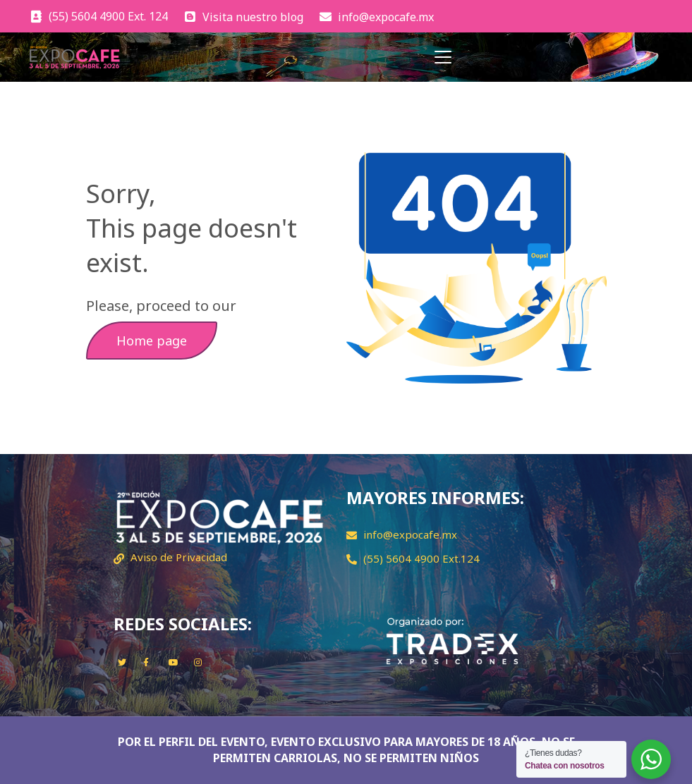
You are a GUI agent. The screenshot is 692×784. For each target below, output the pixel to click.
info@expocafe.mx (410, 534)
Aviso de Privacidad (179, 557)
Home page (152, 341)
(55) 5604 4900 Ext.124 (421, 558)
